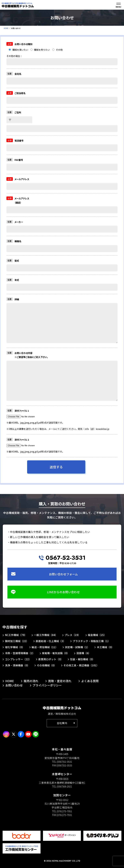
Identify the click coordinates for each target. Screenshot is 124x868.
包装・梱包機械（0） (82, 659)
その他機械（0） (47, 665)
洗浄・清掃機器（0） (17, 665)
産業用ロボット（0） (51, 659)
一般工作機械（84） (46, 635)
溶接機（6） (84, 653)
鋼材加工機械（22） (17, 641)
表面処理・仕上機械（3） (51, 641)
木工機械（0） (105, 647)
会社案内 (62, 723)
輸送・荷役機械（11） (45, 647)
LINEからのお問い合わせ (63, 592)
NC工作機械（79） (16, 635)
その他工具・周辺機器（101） (81, 665)
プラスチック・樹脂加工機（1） (91, 641)
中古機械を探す (15, 627)
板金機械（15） (97, 635)
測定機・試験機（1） (77, 647)
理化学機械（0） (15, 647)
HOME (6, 28)
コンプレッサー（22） (18, 659)
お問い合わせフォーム (63, 574)
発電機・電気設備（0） (56, 653)
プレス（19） (72, 635)
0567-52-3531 (66, 558)
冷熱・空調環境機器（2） (20, 653)
